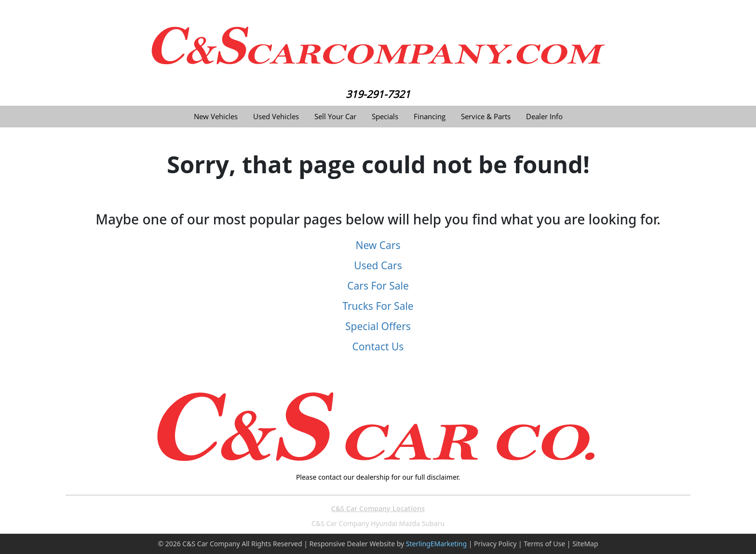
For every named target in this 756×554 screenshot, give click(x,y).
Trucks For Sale (378, 306)
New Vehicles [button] (216, 117)
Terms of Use (544, 544)
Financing (430, 117)
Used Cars (378, 265)
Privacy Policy (495, 544)
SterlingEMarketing (436, 544)
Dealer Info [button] (544, 117)
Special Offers (378, 326)
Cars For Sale (378, 286)
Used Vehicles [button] (276, 117)
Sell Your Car (335, 117)
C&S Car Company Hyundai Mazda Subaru (378, 523)
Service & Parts (486, 117)
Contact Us (378, 346)
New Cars (378, 245)
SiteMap (585, 544)
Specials (385, 117)
